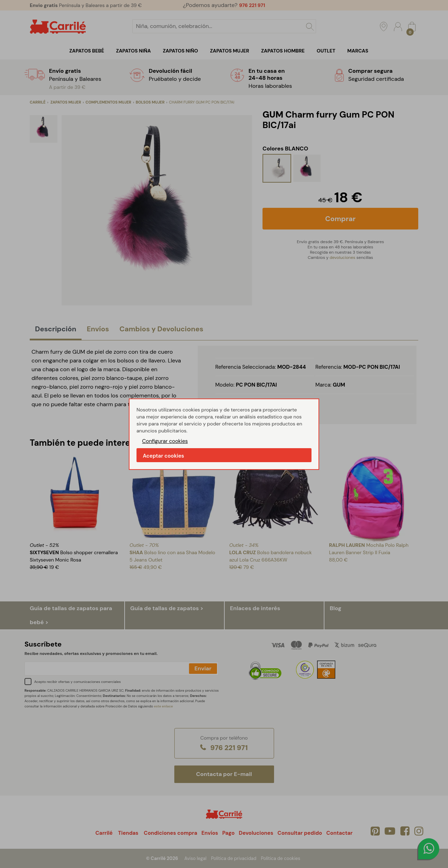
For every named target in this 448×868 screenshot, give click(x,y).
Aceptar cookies (163, 456)
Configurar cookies (165, 441)
